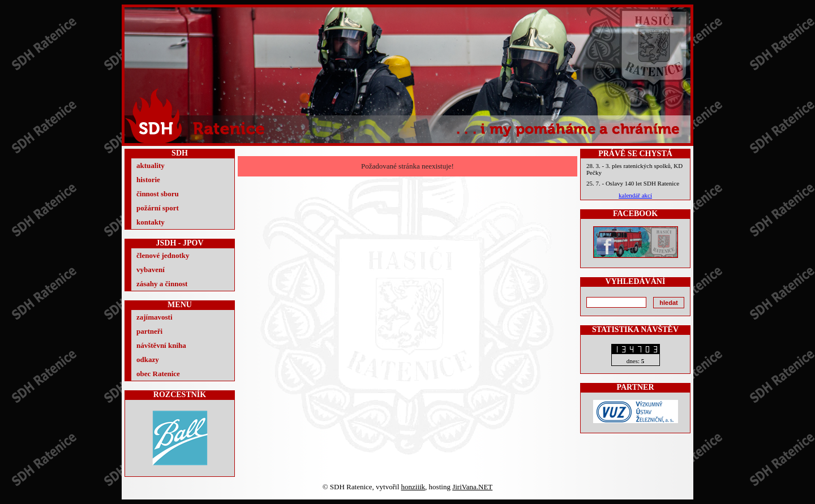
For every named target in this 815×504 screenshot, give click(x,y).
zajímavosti (155, 317)
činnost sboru (158, 194)
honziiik (413, 487)
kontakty (151, 222)
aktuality (151, 165)
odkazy (148, 359)
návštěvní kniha (161, 345)
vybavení (151, 270)
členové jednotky (163, 255)
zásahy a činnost (162, 284)
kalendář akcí (635, 195)
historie (148, 180)
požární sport (158, 208)
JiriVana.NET (472, 487)
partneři (149, 331)
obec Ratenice (158, 374)
